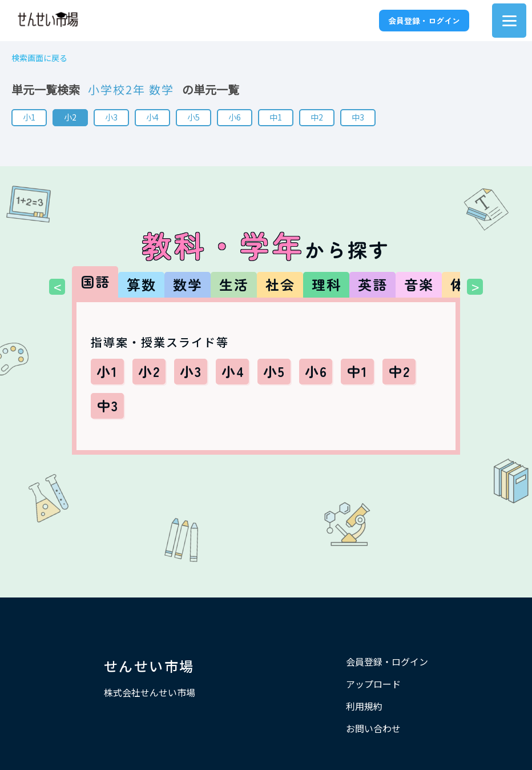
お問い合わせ (373, 728)
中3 (358, 117)
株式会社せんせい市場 (150, 692)
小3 (111, 117)
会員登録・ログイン (424, 21)
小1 (29, 117)
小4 (152, 117)
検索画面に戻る (39, 58)
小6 (235, 117)
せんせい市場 (149, 666)
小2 (70, 117)
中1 (276, 117)
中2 (317, 117)
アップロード (373, 684)
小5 (194, 117)
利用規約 (364, 706)
